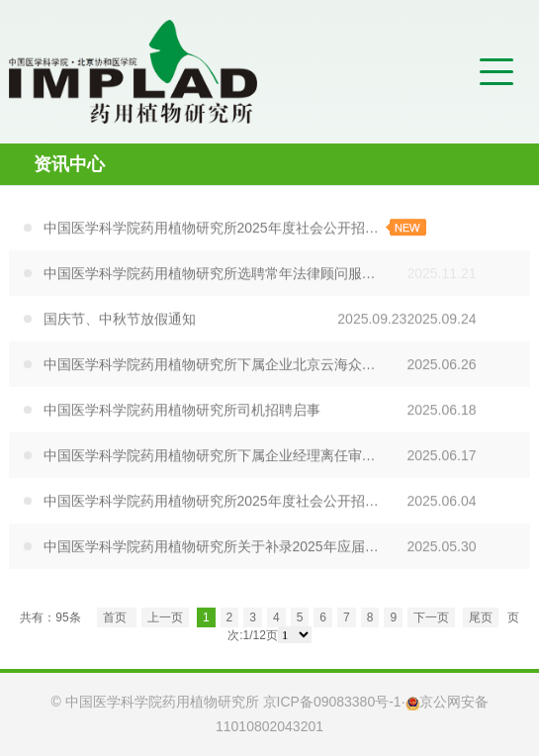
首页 (116, 617)
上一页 (165, 617)
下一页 (431, 617)
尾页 (481, 617)
